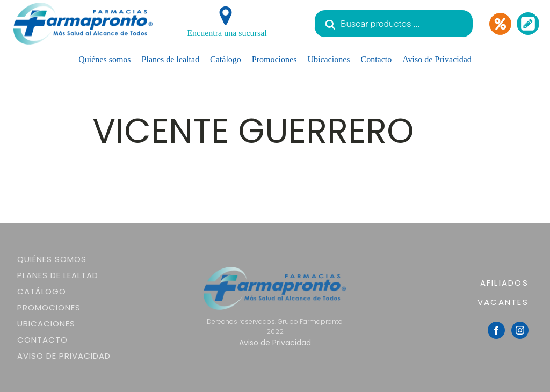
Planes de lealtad (171, 59)
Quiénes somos (104, 59)
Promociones (274, 59)
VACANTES (503, 302)
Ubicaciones (328, 59)
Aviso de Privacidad (437, 59)
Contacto (376, 59)
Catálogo (226, 59)
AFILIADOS (504, 283)
